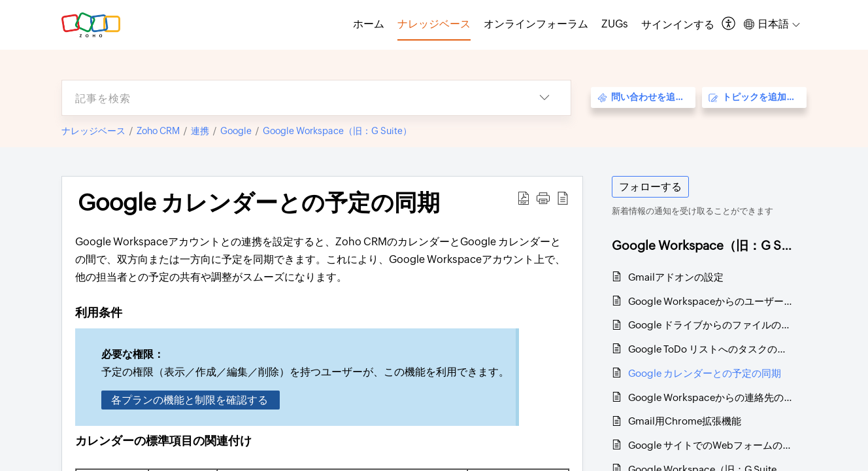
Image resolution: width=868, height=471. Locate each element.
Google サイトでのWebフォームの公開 (711, 445)
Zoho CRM (158, 131)
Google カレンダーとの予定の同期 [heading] (259, 203)
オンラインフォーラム (536, 24)
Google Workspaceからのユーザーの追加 (711, 301)
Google (236, 131)
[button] (729, 25)
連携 (200, 131)
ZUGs (615, 24)
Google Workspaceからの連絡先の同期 (711, 397)
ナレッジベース (93, 131)
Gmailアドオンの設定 (676, 277)
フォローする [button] (650, 187)
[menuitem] (678, 25)
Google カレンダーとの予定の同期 (705, 373)
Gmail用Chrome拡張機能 (685, 421)
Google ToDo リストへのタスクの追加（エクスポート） (711, 349)
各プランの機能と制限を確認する (191, 400)
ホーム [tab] (369, 24)
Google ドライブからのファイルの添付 (711, 325)
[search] (290, 98)
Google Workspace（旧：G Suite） (337, 131)
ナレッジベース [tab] (434, 24)
